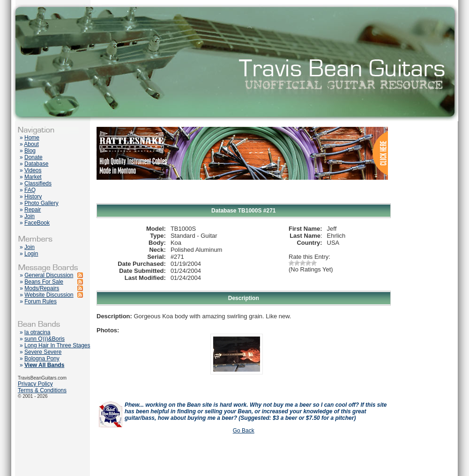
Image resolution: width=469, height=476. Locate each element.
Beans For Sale (44, 282)
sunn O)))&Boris (45, 339)
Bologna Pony (42, 359)
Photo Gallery (41, 203)
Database (36, 164)
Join (30, 216)
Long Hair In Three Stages (57, 345)
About (31, 144)
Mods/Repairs (42, 288)
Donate (33, 157)
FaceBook (37, 223)
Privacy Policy (35, 384)
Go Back (244, 431)
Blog (30, 151)
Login (31, 254)
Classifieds (38, 183)
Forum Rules (41, 301)
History (33, 197)
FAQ (30, 190)
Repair (33, 210)
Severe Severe (43, 352)
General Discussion (49, 275)
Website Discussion (49, 295)
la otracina (37, 332)
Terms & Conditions (42, 390)
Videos (33, 170)
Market (33, 177)
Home (32, 138)
